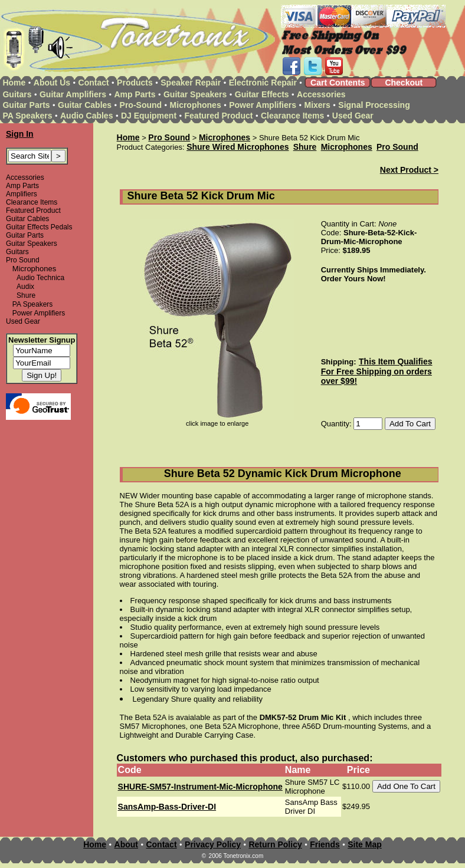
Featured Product (219, 116)
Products (135, 83)
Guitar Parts (26, 105)
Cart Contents (338, 83)
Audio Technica (40, 278)
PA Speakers (27, 116)
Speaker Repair (191, 83)
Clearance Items (292, 116)
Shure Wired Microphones (238, 147)
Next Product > (409, 170)
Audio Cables (86, 116)
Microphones (196, 105)
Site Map (365, 844)
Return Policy (275, 844)
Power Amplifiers (263, 105)
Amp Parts (135, 94)
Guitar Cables (85, 105)
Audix (25, 287)
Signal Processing (374, 105)
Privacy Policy (213, 844)
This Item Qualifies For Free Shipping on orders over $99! (377, 371)
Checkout (404, 83)
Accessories (321, 94)
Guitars (17, 94)
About (126, 844)
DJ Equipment (149, 116)
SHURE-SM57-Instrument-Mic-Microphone (200, 787)
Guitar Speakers (195, 94)
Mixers (317, 105)
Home (14, 83)
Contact (94, 83)
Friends (325, 844)
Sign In (20, 134)
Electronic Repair (263, 83)
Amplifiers (22, 194)
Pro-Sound (141, 105)
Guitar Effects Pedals (39, 227)
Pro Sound (23, 260)
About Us (52, 83)
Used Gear (353, 116)
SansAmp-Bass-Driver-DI (167, 807)
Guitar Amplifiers (73, 94)
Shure (26, 295)
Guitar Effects (262, 94)
